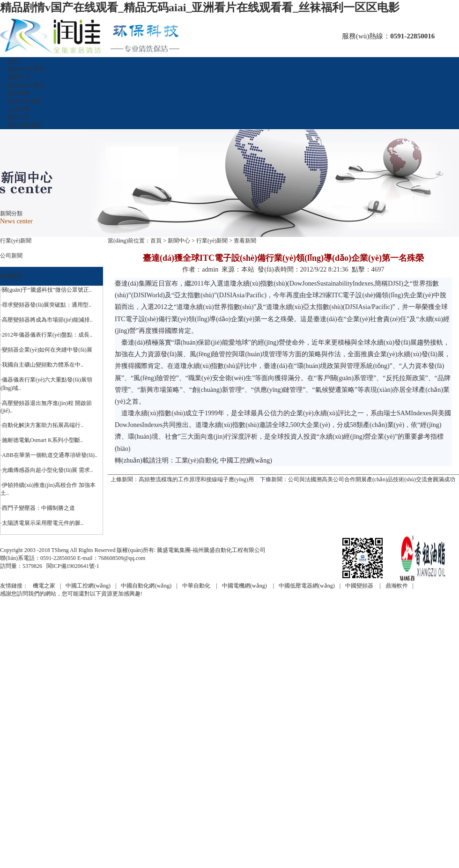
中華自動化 (197, 586)
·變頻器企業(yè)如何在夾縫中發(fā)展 (46, 350)
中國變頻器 (360, 586)
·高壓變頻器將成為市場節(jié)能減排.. (47, 320)
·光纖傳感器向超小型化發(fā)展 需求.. (47, 470)
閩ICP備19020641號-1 (73, 566)
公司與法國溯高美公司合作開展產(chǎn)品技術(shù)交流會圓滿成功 (372, 479)
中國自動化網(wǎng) (146, 586)
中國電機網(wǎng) (245, 586)
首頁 (13, 61)
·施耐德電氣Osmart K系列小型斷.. (42, 440)
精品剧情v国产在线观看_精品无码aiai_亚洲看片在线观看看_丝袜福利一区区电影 (200, 7)
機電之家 (44, 586)
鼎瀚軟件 (397, 586)
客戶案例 (19, 93)
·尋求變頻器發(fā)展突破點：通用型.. (46, 305)
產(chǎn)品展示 (26, 85)
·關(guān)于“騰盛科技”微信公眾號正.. (46, 290)
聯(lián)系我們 (25, 125)
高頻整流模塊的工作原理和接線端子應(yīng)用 (196, 479)
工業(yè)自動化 (197, 460)
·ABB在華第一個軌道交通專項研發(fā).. (49, 455)
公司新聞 (11, 256)
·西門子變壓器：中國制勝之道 (38, 508)
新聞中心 (19, 77)
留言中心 (19, 117)
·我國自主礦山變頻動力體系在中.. (42, 365)
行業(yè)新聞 (16, 241)
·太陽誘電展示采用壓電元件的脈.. (42, 523)
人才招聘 (19, 109)
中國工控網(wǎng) (246, 460)
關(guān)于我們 (26, 69)
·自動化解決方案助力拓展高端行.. (42, 425)
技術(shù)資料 (25, 101)
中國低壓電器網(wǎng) (307, 586)
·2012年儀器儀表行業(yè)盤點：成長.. (46, 335)
